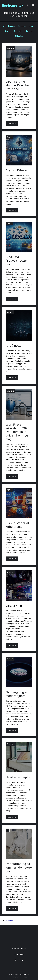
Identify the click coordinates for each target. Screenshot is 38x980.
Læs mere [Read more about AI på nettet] (12, 378)
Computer (22, 26)
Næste (12, 921)
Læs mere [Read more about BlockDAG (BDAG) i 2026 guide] (12, 299)
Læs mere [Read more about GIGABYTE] (12, 645)
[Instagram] (15, 960)
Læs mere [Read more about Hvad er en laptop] (12, 817)
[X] (23, 960)
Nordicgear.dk (13, 5)
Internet (30, 31)
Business (11, 26)
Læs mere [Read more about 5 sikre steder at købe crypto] (12, 559)
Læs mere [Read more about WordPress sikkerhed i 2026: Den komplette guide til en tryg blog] (12, 476)
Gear (7, 31)
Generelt (17, 31)
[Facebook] (19, 960)
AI (4, 26)
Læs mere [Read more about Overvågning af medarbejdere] (12, 730)
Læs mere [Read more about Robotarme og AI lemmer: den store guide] (12, 908)
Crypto (32, 26)
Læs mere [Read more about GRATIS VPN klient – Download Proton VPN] (12, 124)
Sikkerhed (19, 36)
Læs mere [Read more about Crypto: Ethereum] (12, 210)
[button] (28, 5)
